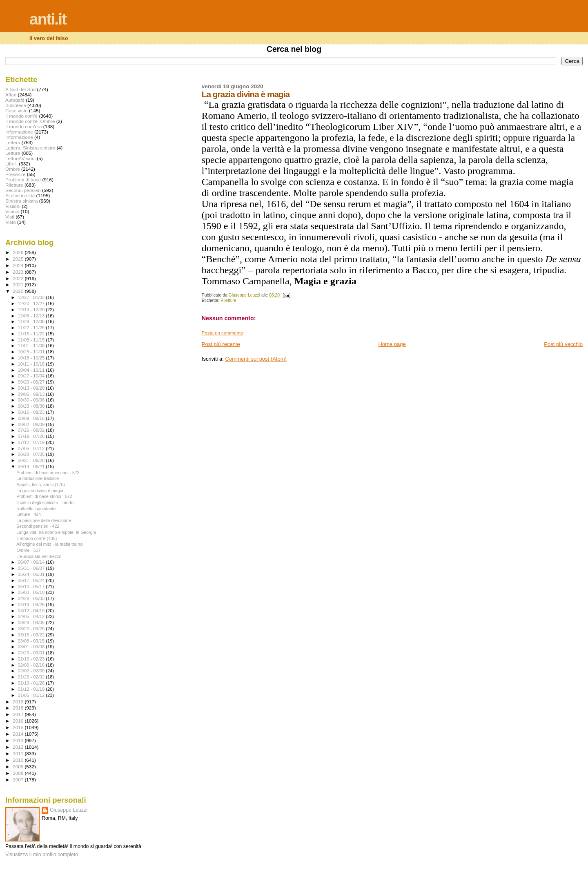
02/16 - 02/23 (32, 659)
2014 (19, 734)
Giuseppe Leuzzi (69, 810)
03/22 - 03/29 (32, 629)
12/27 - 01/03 (32, 297)
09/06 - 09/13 (32, 394)
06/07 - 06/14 (32, 562)
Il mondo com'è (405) (37, 538)
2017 (19, 714)
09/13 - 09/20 (32, 388)
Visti (10, 217)
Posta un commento (223, 333)
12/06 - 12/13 (32, 316)
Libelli (11, 164)
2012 (19, 747)
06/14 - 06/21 (32, 466)
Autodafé (15, 100)
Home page (392, 344)
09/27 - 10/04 (32, 376)
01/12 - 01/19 (32, 689)
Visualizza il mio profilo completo (42, 855)
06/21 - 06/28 (32, 460)
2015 (19, 727)
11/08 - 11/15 (32, 340)
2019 (19, 702)
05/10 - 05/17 (32, 587)
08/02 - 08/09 (32, 424)
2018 (19, 708)
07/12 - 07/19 (32, 442)
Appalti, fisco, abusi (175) (41, 484)
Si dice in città (20, 195)
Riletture (228, 300)
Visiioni (13, 206)
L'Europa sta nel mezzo (39, 556)
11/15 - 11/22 (32, 334)
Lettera (13, 142)
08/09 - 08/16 (32, 418)
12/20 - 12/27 (32, 303)
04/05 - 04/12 (32, 616)
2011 (19, 753)
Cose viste (17, 110)
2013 (19, 740)
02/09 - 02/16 (32, 665)
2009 (19, 767)
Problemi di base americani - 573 (48, 473)
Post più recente (221, 344)
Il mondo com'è (21, 116)
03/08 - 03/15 (32, 641)
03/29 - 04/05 (32, 623)
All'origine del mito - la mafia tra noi (50, 544)
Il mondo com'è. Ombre (30, 121)
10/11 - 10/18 (32, 364)
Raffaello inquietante (36, 509)
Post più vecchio (563, 344)
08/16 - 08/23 (32, 412)
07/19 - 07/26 (32, 436)
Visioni (12, 211)
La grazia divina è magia (40, 491)
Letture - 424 (29, 514)
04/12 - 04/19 (32, 611)
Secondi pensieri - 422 (38, 526)
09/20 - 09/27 (32, 382)
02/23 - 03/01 (32, 653)
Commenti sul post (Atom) (256, 359)
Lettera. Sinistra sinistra (30, 148)
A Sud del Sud (20, 89)
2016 (19, 721)
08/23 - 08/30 (32, 406)
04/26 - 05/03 (32, 598)
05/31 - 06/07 (32, 568)
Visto (11, 222)
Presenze (16, 174)
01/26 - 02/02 (32, 677)
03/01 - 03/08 (32, 647)
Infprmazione (19, 137)
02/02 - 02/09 (32, 671)
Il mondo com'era (24, 126)
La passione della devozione (44, 520)
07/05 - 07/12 (32, 449)
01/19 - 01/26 (32, 683)
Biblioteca (16, 105)
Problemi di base (23, 180)
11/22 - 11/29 (32, 328)
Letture (13, 153)
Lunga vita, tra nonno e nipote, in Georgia (56, 532)
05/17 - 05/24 (32, 580)
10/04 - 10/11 (32, 370)
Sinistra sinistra (21, 201)
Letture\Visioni (20, 158)
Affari (11, 95)
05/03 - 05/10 (32, 592)
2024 (19, 265)
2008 (19, 773)
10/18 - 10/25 (32, 358)
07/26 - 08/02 (32, 430)
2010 (19, 760)
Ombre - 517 (28, 550)
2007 (19, 780)
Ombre (13, 169)
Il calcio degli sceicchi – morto (45, 502)
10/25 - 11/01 (32, 352)
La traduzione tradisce (38, 478)
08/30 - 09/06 (32, 400)
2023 (19, 272)
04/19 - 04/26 (32, 605)
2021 (19, 285)
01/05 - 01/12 (32, 695)
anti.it (48, 19)
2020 (19, 291)
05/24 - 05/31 (32, 574)
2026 (19, 252)
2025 (19, 259)
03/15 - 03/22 (32, 635)
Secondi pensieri (23, 190)
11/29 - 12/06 (32, 321)
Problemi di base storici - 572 (44, 496)
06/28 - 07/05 (32, 454)
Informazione (19, 132)
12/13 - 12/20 (32, 310)
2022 (19, 278)
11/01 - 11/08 (32, 346)
